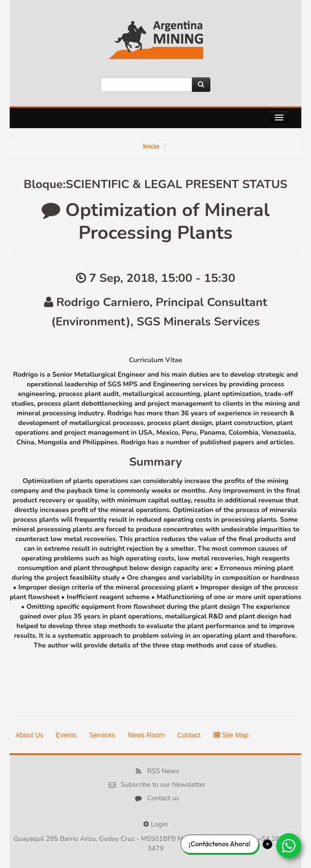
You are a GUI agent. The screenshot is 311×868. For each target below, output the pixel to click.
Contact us (163, 798)
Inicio (151, 146)
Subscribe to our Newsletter (163, 785)
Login (159, 824)
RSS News (163, 771)
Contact (189, 735)
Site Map (231, 735)
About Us (30, 735)
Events (67, 735)
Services (102, 735)
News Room (146, 735)
